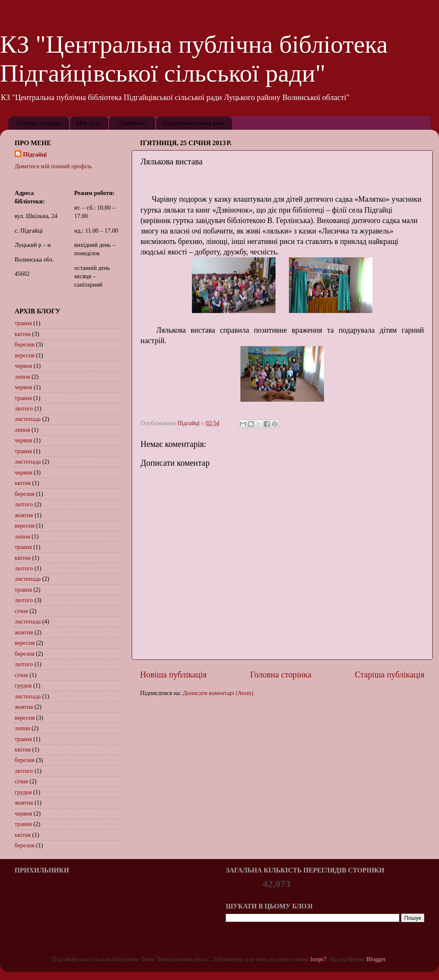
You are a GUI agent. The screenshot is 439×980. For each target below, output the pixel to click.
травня (23, 323)
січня (21, 611)
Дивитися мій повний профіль (53, 166)
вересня (25, 355)
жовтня (24, 515)
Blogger (376, 959)
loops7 (319, 959)
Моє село (89, 123)
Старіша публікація (390, 675)
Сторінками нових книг (194, 123)
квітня (23, 334)
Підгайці (35, 154)
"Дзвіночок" (132, 123)
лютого (24, 408)
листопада (28, 419)
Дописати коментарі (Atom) (218, 693)
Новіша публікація (173, 675)
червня (23, 366)
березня (24, 344)
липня (22, 377)
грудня (23, 685)
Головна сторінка (39, 123)
